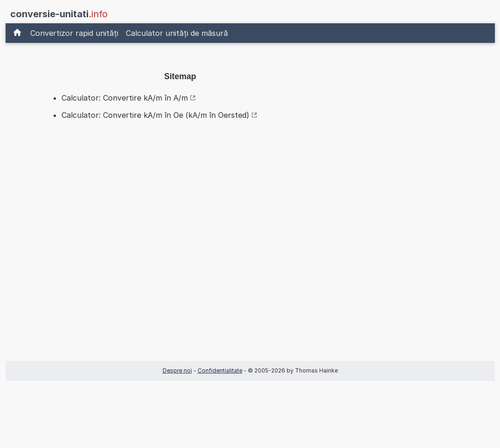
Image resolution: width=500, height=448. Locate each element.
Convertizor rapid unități (74, 33)
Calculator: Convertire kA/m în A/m (125, 98)
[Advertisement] (180, 244)
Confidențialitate (220, 370)
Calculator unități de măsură (177, 33)
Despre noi (177, 370)
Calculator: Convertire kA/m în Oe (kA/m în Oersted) (155, 115)
